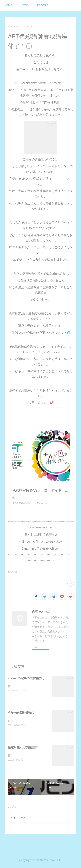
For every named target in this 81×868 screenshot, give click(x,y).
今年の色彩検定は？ (21, 717)
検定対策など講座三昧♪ (24, 752)
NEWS (25, 5)
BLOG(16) (13, 576)
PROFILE (43, 5)
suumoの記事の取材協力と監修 (29, 682)
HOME (8, 5)
